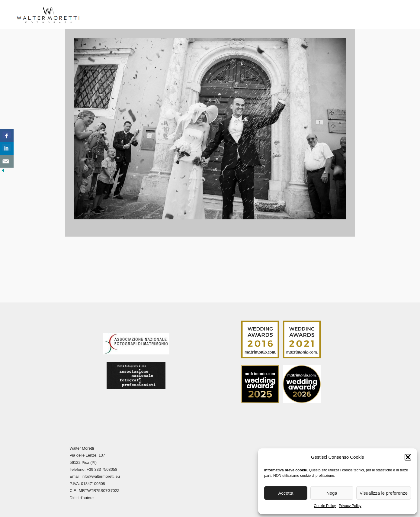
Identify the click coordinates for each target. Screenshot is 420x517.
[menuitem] (362, 17)
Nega (332, 493)
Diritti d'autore (82, 497)
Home (99, 15)
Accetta (286, 493)
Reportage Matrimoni (177, 15)
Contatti (338, 15)
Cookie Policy (325, 506)
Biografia (127, 15)
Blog (312, 15)
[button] (408, 457)
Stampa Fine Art (276, 15)
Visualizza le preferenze (384, 493)
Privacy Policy (350, 506)
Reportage (229, 15)
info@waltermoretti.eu (101, 475)
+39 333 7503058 (102, 469)
